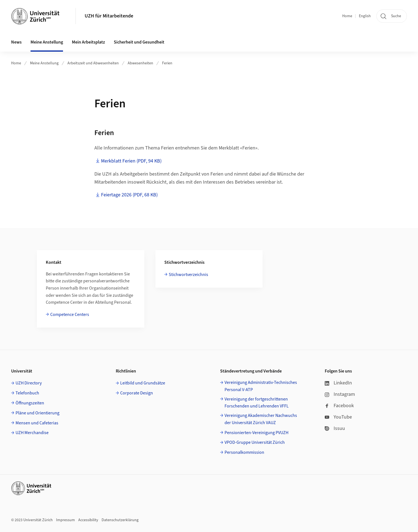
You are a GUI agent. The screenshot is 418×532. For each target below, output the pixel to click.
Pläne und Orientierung (37, 413)
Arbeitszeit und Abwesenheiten (93, 63)
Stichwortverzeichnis (188, 275)
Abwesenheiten (140, 63)
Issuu (335, 428)
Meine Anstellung (44, 63)
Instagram (340, 394)
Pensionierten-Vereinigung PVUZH (256, 433)
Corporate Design (137, 393)
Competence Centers (70, 315)
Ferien (167, 63)
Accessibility (88, 520)
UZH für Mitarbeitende (109, 16)
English (365, 16)
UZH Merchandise (32, 433)
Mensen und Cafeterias (37, 423)
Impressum (66, 520)
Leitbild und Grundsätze (143, 383)
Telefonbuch (27, 393)
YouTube (338, 417)
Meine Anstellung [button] (47, 42)
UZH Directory (29, 383)
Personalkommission (244, 452)
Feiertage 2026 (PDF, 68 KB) (129, 195)
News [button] (16, 42)
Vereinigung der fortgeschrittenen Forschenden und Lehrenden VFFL (257, 403)
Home (347, 16)
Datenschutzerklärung (120, 520)
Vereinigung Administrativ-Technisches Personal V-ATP (261, 386)
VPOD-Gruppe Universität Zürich (255, 442)
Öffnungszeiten (30, 403)
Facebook (339, 406)
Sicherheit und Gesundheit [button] (139, 42)
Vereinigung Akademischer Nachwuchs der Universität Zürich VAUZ (261, 419)
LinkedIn (338, 383)
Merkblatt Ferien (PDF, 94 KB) (131, 161)
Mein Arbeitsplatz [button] (88, 42)
